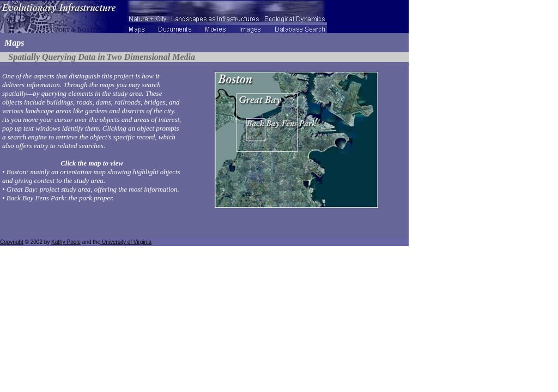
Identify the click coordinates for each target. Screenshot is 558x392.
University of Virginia (126, 242)
